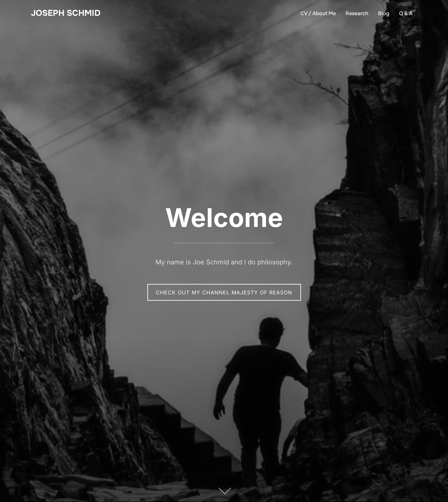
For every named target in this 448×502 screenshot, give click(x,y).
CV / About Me (318, 13)
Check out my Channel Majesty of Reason (224, 292)
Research (357, 13)
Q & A (406, 13)
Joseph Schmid (66, 13)
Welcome (224, 217)
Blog (384, 13)
